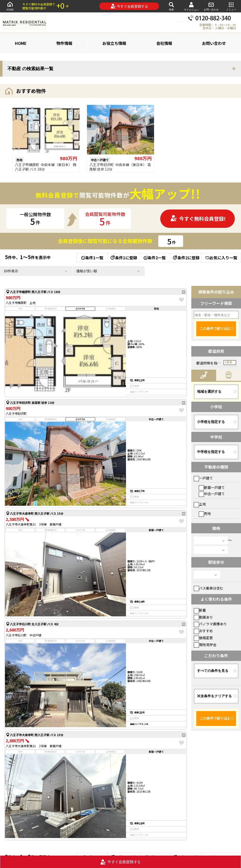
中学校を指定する (211, 452)
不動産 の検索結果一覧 (30, 69)
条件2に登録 (186, 258)
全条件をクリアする (214, 696)
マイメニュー (191, 6)
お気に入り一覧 (221, 258)
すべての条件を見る (213, 671)
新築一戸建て (212, 487)
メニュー (231, 6)
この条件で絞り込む (215, 329)
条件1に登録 (123, 258)
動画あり (203, 617)
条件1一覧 (92, 258)
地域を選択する (209, 391)
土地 (200, 504)
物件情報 (64, 43)
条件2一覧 (155, 258)
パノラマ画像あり (210, 624)
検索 (171, 6)
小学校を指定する (211, 422)
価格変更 (203, 638)
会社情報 (164, 43)
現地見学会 (205, 645)
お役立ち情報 (114, 43)
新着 (200, 610)
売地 (205, 513)
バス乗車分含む (209, 588)
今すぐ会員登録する (129, 6)
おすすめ (203, 631)
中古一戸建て (212, 494)
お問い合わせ (211, 6)
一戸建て (203, 478)
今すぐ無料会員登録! (198, 219)
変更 (229, 362)
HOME (10, 6)
